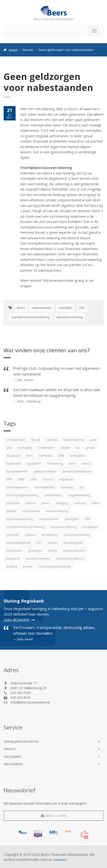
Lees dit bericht (17, 619)
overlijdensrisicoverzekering (30, 317)
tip (78, 448)
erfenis (53, 551)
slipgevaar (13, 456)
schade (65, 448)
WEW (21, 479)
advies (86, 464)
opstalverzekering (38, 559)
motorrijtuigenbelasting (22, 495)
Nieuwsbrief (13, 764)
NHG (34, 479)
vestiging (62, 503)
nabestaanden (42, 308)
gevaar (90, 448)
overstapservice (17, 487)
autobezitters (53, 495)
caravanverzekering (77, 535)
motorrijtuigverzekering (55, 566)
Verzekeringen (16, 440)
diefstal (11, 511)
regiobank (66, 479)
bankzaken (78, 456)
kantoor (31, 503)
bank (72, 464)
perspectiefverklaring (77, 471)
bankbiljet (45, 456)
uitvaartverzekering (70, 317)
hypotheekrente (17, 471)
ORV (82, 308)
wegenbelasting (79, 495)
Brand (36, 440)
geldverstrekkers (45, 471)
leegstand (13, 559)
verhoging (25, 448)
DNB (61, 456)
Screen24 (60, 860)
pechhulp (13, 535)
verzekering (50, 535)
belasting (67, 487)
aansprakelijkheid (18, 543)
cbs (82, 487)
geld (9, 448)
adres (96, 503)
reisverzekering (74, 440)
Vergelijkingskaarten (21, 742)
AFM (9, 479)
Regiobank (13, 464)
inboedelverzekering (70, 559)
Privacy (10, 749)
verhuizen (13, 503)
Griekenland (46, 448)
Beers (21, 308)
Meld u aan (53, 816)
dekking (11, 566)
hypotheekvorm (74, 551)
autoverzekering (57, 511)
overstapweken (44, 487)
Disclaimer (12, 757)
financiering (55, 464)
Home (13, 50)
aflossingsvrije (73, 543)
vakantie (52, 440)
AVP (39, 543)
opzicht (52, 543)
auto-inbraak (31, 511)
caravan (30, 535)
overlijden (65, 308)
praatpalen (90, 527)
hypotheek (34, 464)
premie (28, 566)
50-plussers (14, 551)
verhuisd (80, 503)
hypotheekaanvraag (20, 519)
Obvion (48, 479)
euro (30, 456)
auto (93, 440)
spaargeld (35, 551)
